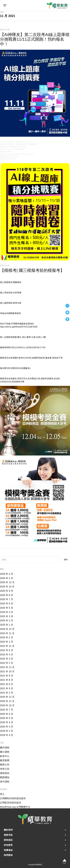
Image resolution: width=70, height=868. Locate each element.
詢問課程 (8, 855)
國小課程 (5, 752)
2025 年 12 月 (7, 582)
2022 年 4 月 (7, 655)
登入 (2, 794)
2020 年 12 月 (7, 697)
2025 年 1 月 (7, 625)
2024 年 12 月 (7, 629)
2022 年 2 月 (7, 663)
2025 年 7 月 (7, 599)
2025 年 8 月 (7, 595)
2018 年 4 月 (7, 735)
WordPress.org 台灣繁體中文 (15, 807)
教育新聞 (5, 760)
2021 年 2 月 (7, 693)
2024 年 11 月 (7, 633)
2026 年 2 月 (7, 578)
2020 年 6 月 (7, 714)
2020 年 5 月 (7, 718)
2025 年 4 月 (7, 612)
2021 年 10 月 (7, 672)
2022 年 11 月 (7, 646)
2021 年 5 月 (7, 688)
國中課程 (5, 748)
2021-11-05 (5, 30)
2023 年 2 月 (7, 637)
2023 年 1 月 (7, 642)
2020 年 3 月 (7, 727)
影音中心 (5, 756)
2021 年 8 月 (7, 680)
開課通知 (5, 777)
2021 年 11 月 (7, 667)
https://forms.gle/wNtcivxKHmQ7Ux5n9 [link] (17, 154)
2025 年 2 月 (7, 621)
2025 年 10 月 (7, 587)
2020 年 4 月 (7, 722)
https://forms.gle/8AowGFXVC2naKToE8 (19, 327)
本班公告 (5, 769)
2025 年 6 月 (7, 604)
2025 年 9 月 (7, 591)
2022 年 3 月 (7, 659)
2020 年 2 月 (7, 731)
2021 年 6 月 (7, 684)
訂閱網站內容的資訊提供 (13, 798)
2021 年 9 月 (7, 676)
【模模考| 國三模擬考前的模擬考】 (32, 270)
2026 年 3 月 (7, 574)
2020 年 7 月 (7, 710)
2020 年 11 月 (7, 701)
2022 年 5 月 (7, 650)
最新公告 (5, 765)
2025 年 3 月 (7, 616)
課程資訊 (5, 773)
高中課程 (5, 782)
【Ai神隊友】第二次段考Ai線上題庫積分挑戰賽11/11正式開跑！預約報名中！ (35, 39)
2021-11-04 (5, 265)
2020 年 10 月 (7, 705)
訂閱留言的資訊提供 (11, 803)
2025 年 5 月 (7, 608)
